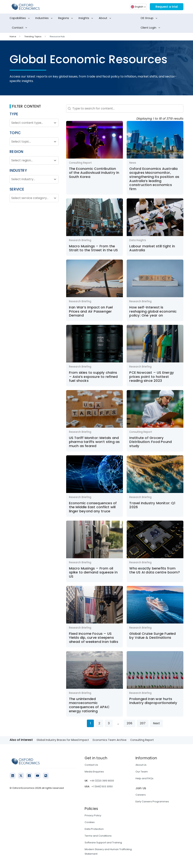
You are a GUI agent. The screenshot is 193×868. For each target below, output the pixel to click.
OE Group (150, 18)
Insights (87, 18)
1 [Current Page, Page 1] (90, 723)
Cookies (90, 822)
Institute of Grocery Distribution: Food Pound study (150, 442)
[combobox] (31, 123)
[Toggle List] (55, 123)
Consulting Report (142, 740)
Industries (45, 18)
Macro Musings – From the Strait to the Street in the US (93, 248)
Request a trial (167, 7)
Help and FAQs (144, 778)
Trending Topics (33, 36)
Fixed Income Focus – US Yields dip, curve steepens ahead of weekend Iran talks (94, 638)
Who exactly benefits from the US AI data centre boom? (154, 570)
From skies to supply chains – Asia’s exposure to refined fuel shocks (93, 377)
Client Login (151, 28)
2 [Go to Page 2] (99, 723)
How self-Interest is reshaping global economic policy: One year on (153, 311)
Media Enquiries (94, 772)
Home (13, 36)
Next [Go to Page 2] (156, 723)
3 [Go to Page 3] (109, 723)
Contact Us (91, 765)
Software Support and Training (103, 843)
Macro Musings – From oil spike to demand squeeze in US (93, 572)
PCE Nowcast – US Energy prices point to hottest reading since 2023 (152, 377)
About (106, 18)
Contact (20, 28)
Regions (66, 18)
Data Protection (94, 829)
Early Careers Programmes (152, 802)
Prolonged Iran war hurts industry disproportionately (153, 701)
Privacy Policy (93, 815)
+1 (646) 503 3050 (102, 786)
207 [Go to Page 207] (143, 723)
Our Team (142, 772)
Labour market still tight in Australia (152, 248)
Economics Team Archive (110, 740)
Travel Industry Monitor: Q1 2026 (152, 505)
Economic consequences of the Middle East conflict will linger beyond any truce (93, 507)
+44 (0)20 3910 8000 (102, 781)
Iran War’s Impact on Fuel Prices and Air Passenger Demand (91, 311)
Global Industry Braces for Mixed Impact (63, 740)
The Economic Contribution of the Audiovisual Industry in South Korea (94, 173)
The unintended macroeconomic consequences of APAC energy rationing (89, 705)
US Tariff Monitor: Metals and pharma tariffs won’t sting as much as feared (94, 442)
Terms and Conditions (98, 836)
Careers (141, 795)
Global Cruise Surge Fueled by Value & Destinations (152, 636)
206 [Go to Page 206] (129, 723)
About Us (141, 765)
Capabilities (20, 18)
